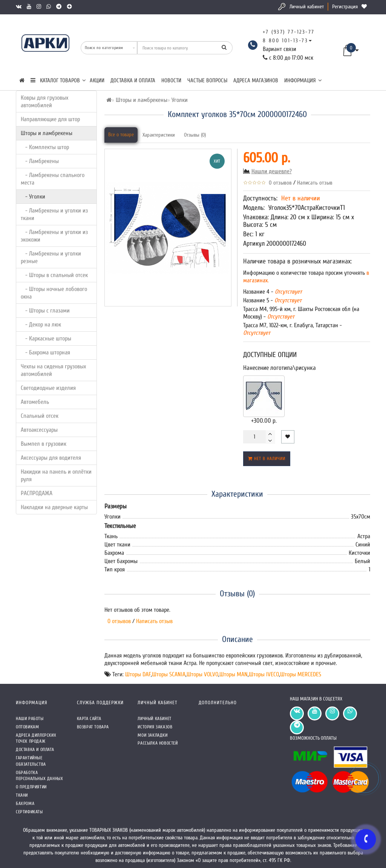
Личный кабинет (307, 7)
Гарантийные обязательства (31, 761)
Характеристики (159, 135)
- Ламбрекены (40, 161)
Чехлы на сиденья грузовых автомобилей (53, 370)
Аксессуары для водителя (51, 458)
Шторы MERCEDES (301, 674)
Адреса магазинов (256, 81)
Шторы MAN (234, 674)
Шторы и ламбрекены (47, 133)
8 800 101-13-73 (286, 41)
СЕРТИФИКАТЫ (29, 812)
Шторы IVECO (264, 674)
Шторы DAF (138, 674)
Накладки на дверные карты (54, 507)
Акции (97, 81)
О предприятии (31, 787)
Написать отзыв (315, 183)
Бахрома (25, 803)
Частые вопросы (207, 81)
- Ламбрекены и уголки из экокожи (54, 236)
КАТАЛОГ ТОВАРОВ (58, 81)
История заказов (155, 727)
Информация (303, 81)
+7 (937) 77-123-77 (289, 32)
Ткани (22, 795)
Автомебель (35, 402)
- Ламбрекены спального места (53, 179)
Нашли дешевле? (272, 171)
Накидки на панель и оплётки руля (56, 476)
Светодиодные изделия (48, 388)
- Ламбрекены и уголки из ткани (54, 214)
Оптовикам (27, 727)
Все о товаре (121, 135)
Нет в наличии (267, 459)
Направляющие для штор (50, 119)
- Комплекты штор (45, 147)
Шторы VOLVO (202, 674)
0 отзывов (279, 183)
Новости (171, 81)
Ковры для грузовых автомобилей (44, 102)
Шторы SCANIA (169, 674)
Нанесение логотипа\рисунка (280, 368)
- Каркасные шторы (46, 339)
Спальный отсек (40, 416)
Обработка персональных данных (39, 776)
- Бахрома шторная (45, 352)
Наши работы (30, 719)
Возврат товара (93, 727)
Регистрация (345, 7)
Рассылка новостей (158, 743)
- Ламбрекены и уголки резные (51, 257)
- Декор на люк (41, 325)
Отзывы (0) (195, 135)
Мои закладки (152, 735)
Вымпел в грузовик (44, 444)
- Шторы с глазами (45, 311)
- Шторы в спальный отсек (54, 275)
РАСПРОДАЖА (37, 493)
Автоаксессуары (39, 430)
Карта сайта (89, 719)
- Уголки (33, 197)
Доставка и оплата (133, 81)
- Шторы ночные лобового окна (54, 293)
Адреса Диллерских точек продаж (36, 738)
